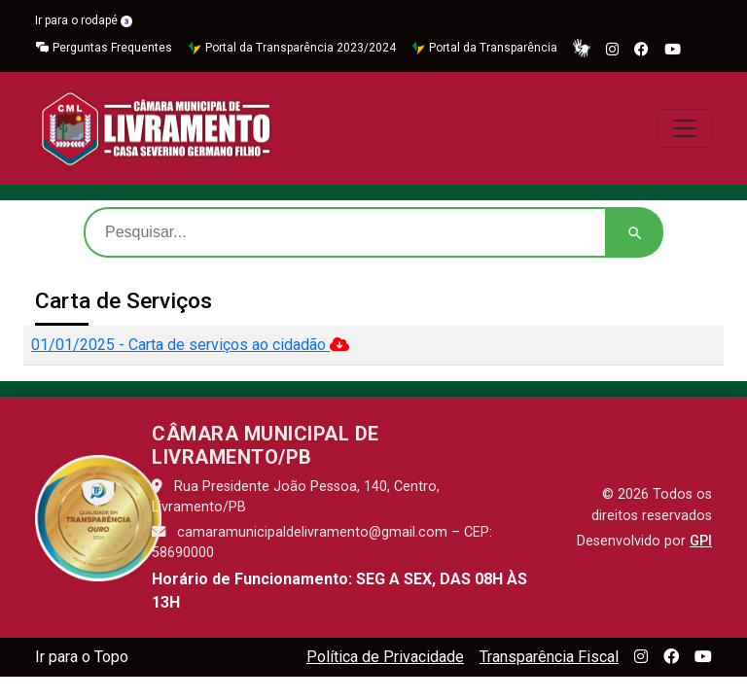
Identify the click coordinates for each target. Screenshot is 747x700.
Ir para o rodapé (84, 20)
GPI (701, 541)
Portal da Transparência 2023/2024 (292, 48)
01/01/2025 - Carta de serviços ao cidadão (190, 345)
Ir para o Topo (82, 657)
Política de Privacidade (385, 657)
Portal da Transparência (484, 48)
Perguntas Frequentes (104, 48)
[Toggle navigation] (685, 128)
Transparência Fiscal (549, 657)
